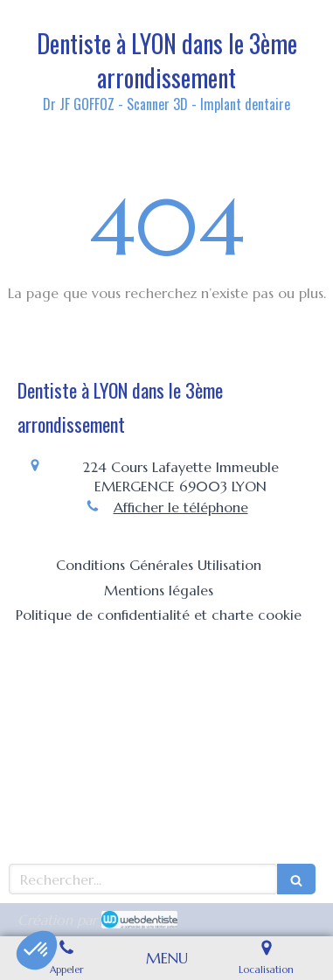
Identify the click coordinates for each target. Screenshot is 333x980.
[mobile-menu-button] (167, 958)
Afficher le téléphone (181, 507)
